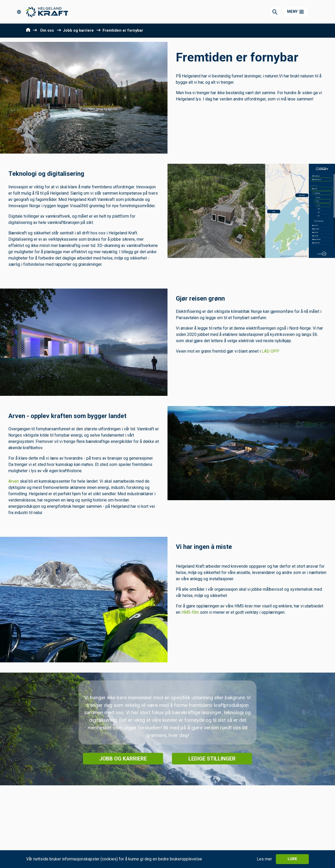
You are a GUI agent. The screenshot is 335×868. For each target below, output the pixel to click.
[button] (296, 12)
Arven (14, 481)
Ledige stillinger (212, 759)
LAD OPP (270, 351)
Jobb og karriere (78, 30)
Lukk (292, 859)
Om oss (47, 30)
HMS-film (191, 612)
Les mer (264, 859)
